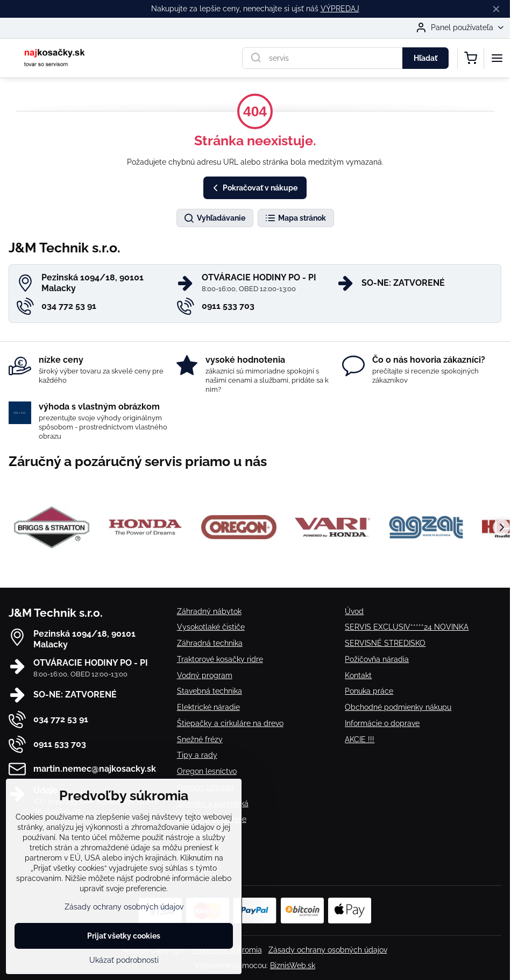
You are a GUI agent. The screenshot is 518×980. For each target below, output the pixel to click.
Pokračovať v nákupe (254, 188)
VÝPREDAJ (340, 9)
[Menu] (497, 58)
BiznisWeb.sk (293, 965)
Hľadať (425, 58)
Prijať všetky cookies (124, 936)
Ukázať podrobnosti (124, 960)
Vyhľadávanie (214, 218)
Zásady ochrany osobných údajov (328, 950)
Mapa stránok (295, 218)
